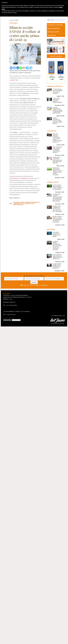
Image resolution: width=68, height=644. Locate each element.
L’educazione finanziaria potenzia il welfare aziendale (57, 100)
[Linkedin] (18, 68)
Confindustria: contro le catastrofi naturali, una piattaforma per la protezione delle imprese (58, 198)
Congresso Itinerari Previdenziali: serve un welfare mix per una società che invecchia (57, 246)
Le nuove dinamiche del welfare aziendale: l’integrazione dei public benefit (58, 110)
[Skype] (31, 68)
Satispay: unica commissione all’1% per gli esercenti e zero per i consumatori (57, 209)
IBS (53, 79)
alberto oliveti (19, 203)
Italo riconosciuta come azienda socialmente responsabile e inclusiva (57, 150)
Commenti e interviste (55, 25)
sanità (22, 202)
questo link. (15, 80)
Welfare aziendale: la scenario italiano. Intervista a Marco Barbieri (58, 121)
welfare (16, 202)
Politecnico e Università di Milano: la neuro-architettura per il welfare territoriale (57, 171)
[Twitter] (14, 68)
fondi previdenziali (33, 202)
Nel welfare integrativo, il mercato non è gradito (56, 234)
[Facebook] (11, 68)
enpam (28, 203)
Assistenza (15, 178)
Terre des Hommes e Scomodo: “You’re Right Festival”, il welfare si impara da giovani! (57, 138)
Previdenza (14, 23)
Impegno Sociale (28, 178)
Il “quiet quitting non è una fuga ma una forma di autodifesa (58, 91)
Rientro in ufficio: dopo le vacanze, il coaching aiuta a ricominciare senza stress (58, 219)
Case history (52, 35)
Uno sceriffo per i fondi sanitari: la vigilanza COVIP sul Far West (57, 257)
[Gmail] (24, 68)
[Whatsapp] (21, 68)
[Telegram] (27, 68)
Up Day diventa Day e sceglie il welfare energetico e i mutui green (58, 187)
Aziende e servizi (53, 32)
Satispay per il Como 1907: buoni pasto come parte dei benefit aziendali (57, 160)
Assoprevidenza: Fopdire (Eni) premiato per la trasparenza (57, 266)
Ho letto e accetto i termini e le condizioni (35, 285)
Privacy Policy (8, 320)
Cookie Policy (17, 320)
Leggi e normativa (54, 28)
